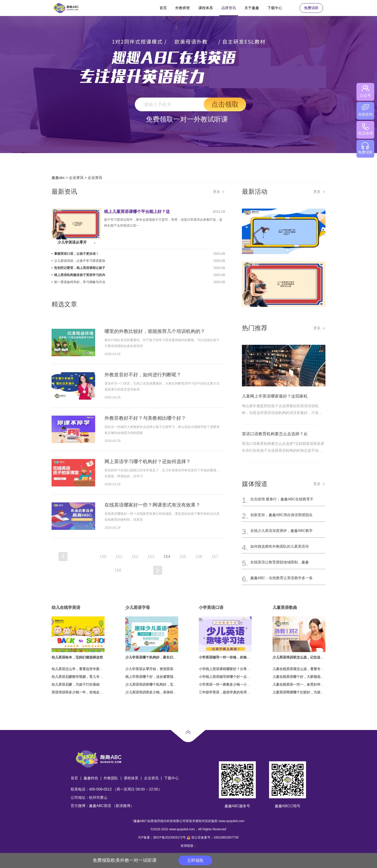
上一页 (63, 557)
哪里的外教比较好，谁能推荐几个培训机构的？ (155, 331)
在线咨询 (365, 110)
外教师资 (183, 8)
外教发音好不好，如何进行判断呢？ (143, 375)
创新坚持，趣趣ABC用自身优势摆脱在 (281, 515)
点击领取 (225, 104)
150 (103, 557)
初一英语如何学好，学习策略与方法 (80, 282)
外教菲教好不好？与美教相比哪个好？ (145, 418)
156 (199, 557)
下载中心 (275, 8)
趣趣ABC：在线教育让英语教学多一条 (281, 578)
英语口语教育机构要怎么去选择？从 (275, 434)
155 (183, 557)
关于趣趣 (252, 8)
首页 (163, 8)
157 (215, 557)
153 (151, 557)
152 (135, 557)
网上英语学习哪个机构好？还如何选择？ (148, 461)
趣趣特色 (91, 778)
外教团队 (111, 778)
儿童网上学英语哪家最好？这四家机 (275, 396)
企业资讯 (76, 178)
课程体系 (206, 8)
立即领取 (195, 860)
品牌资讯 (229, 8)
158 (118, 570)
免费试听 (311, 8)
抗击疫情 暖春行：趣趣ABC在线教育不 (282, 499)
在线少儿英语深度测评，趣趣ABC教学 (281, 531)
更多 (217, 192)
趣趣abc (58, 178)
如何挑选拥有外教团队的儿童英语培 (280, 546)
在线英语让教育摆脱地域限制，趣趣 (280, 562)
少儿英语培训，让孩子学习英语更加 (80, 261)
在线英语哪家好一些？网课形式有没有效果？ (152, 505)
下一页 (158, 570)
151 (119, 557)
